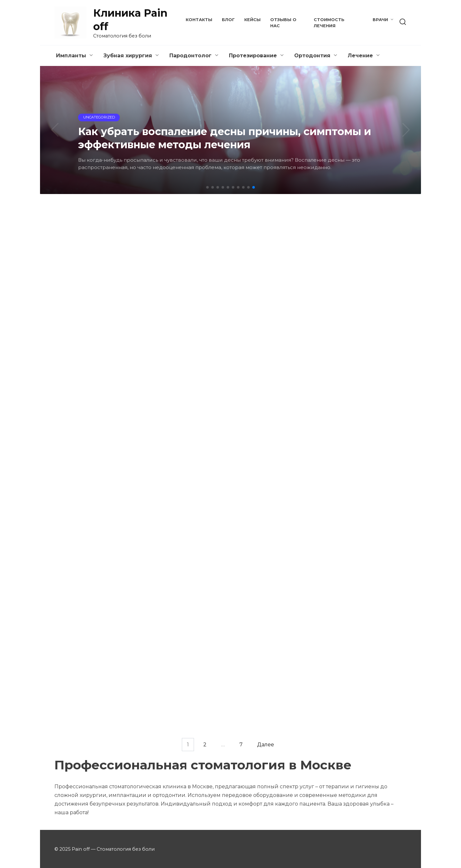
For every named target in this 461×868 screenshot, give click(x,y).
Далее (266, 745)
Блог (228, 20)
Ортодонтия (312, 56)
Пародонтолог (190, 56)
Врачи (380, 20)
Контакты (199, 20)
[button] (207, 187)
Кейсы (252, 20)
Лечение (360, 56)
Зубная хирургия (128, 56)
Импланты (71, 56)
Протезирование (253, 56)
